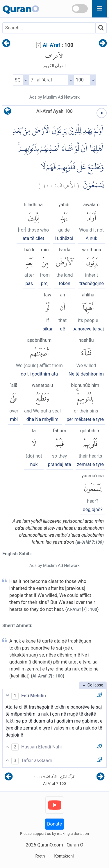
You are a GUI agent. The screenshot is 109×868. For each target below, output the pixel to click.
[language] (8, 112)
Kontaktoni (64, 856)
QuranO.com (50, 845)
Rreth (40, 856)
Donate (54, 824)
